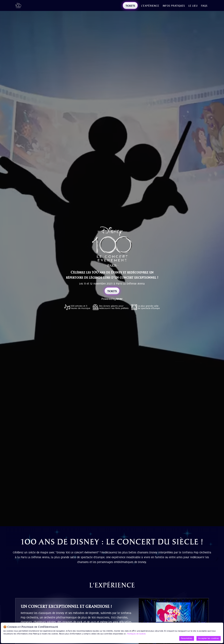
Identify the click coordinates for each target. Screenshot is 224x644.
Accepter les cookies (209, 638)
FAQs (204, 6)
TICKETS (130, 6)
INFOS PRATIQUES (174, 6)
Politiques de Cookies (137, 634)
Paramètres (187, 638)
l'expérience (150, 6)
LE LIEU (193, 6)
